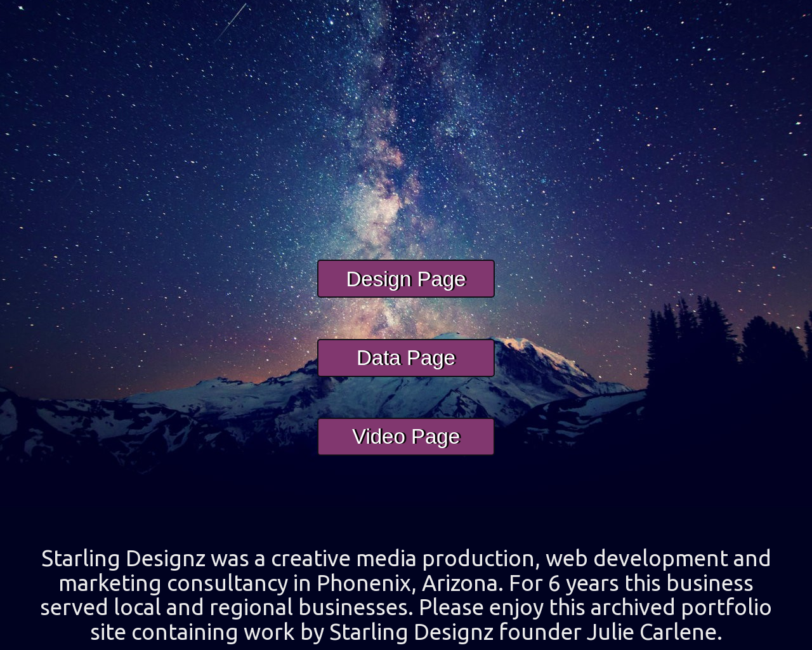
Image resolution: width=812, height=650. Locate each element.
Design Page (406, 294)
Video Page (406, 452)
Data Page (406, 373)
